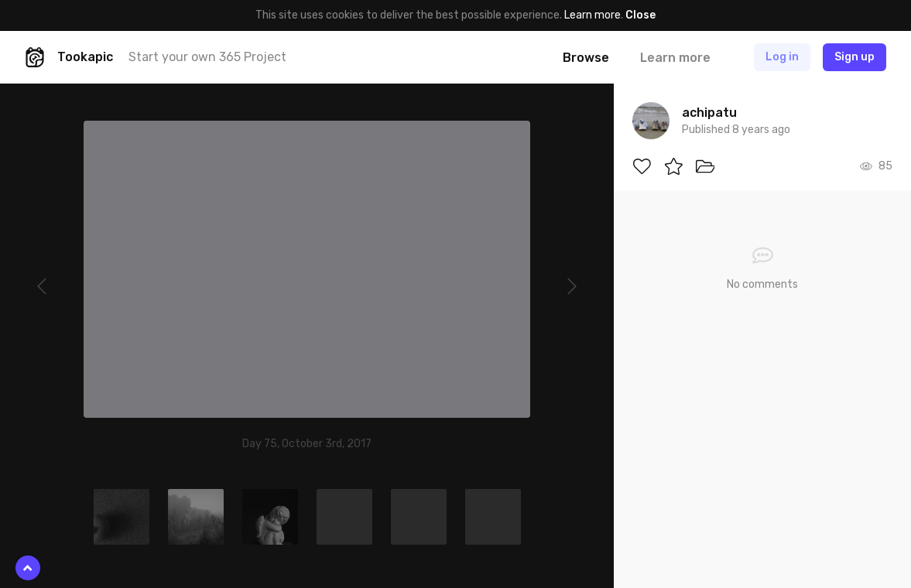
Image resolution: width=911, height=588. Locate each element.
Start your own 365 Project (207, 57)
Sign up (854, 57)
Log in (782, 57)
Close (640, 15)
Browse (586, 58)
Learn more (592, 15)
